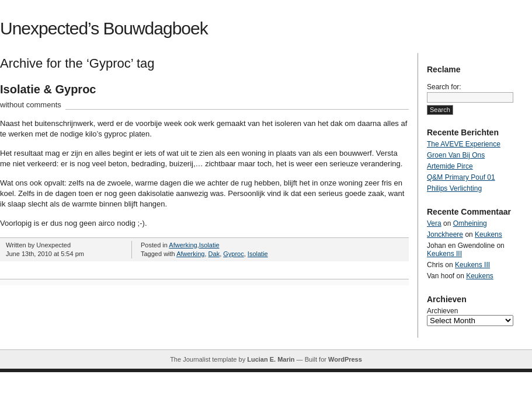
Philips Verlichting (454, 188)
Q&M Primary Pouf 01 (461, 177)
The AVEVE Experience (464, 144)
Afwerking (183, 245)
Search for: (444, 87)
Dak (214, 254)
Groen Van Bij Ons (456, 155)
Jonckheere (445, 235)
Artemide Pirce (450, 166)
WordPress (345, 359)
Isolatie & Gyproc (48, 89)
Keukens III (444, 254)
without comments (31, 105)
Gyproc (233, 254)
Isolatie (209, 245)
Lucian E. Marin (271, 359)
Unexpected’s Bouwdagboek (104, 28)
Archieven (442, 311)
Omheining (470, 223)
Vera (434, 223)
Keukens (488, 235)
